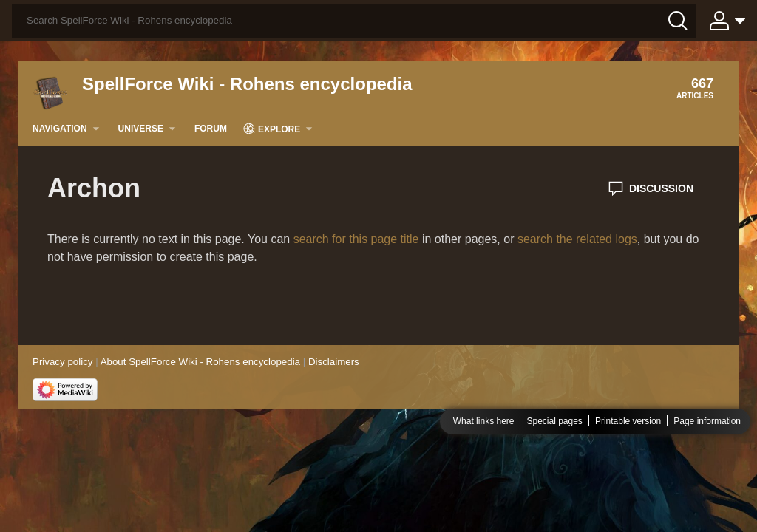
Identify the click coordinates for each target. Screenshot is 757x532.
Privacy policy (62, 362)
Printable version (628, 421)
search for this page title (356, 239)
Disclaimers (334, 362)
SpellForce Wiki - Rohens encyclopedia (247, 84)
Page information (707, 421)
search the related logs (577, 239)
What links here (484, 421)
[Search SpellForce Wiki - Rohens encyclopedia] (354, 21)
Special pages (554, 421)
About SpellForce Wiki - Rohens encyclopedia (200, 362)
